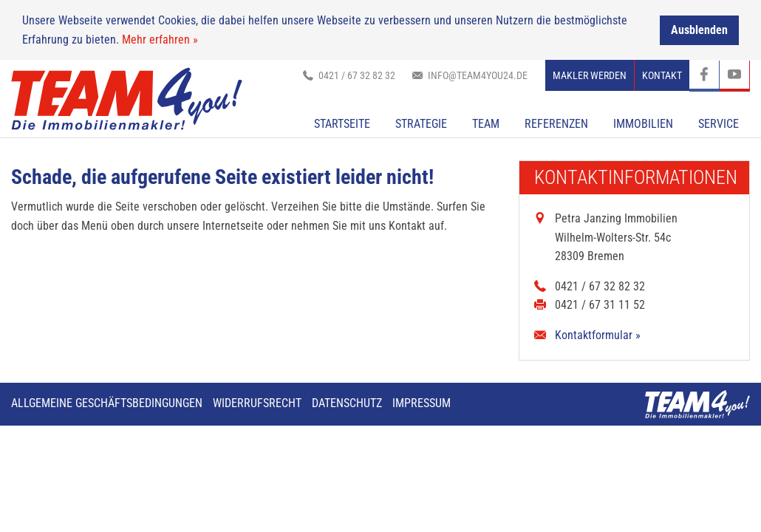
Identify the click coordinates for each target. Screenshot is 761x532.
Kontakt (662, 75)
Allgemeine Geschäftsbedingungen (107, 402)
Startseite (342, 124)
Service (719, 124)
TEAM (486, 124)
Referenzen (556, 124)
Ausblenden (699, 29)
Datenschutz (347, 402)
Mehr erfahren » (160, 39)
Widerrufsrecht (257, 402)
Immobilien (643, 124)
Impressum (422, 402)
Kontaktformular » (598, 335)
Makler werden (590, 75)
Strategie (421, 124)
